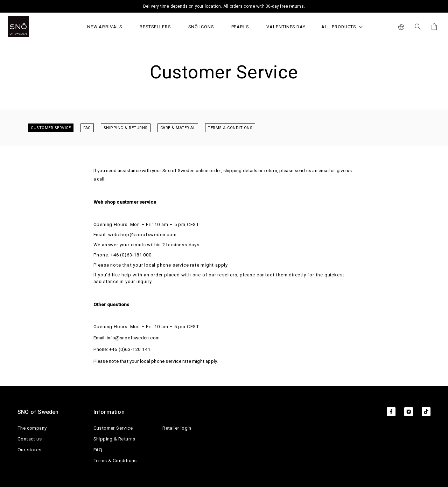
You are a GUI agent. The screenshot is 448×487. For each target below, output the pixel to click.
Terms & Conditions (230, 128)
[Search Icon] (418, 27)
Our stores (29, 450)
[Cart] (433, 27)
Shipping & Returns (126, 128)
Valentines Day (286, 27)
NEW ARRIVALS (105, 27)
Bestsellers (155, 27)
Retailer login (177, 428)
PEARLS (240, 27)
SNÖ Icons (201, 27)
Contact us (30, 439)
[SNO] (31, 27)
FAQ (87, 128)
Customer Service (51, 128)
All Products (342, 27)
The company (32, 428)
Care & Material (178, 128)
